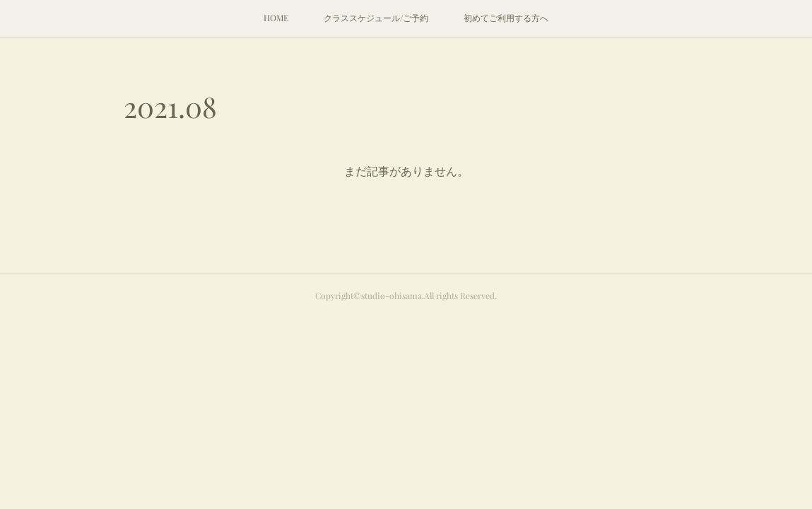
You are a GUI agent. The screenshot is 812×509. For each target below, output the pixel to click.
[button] (276, 18)
